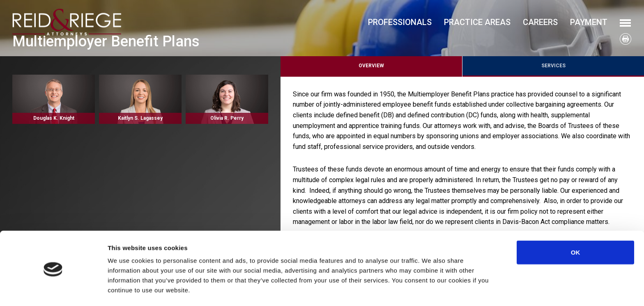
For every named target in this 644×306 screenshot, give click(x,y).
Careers (540, 22)
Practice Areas (477, 22)
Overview (371, 66)
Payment (589, 22)
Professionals (400, 22)
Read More (54, 99)
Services (553, 66)
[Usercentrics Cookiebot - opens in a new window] (53, 290)
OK (576, 225)
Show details (431, 290)
